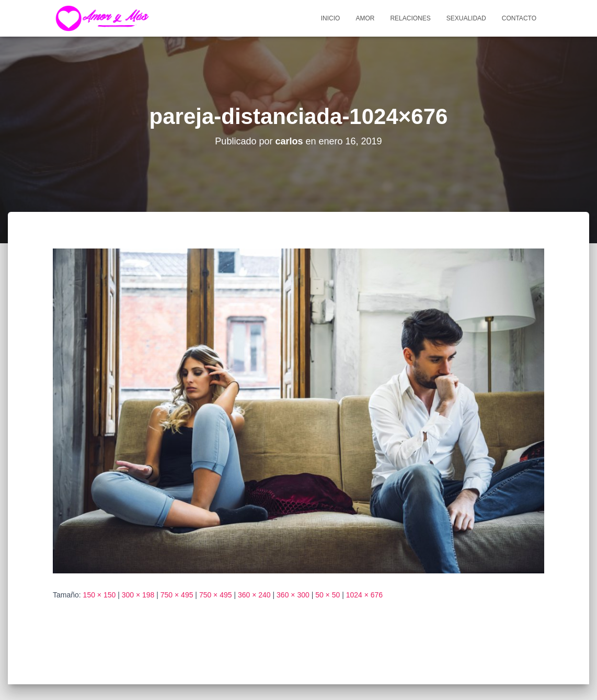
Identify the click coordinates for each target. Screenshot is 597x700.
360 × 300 (293, 595)
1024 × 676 (364, 595)
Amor (365, 18)
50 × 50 (328, 595)
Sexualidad (466, 18)
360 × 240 (254, 595)
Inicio (331, 18)
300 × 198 (138, 595)
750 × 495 (177, 595)
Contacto (519, 18)
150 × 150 (100, 595)
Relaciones (410, 18)
